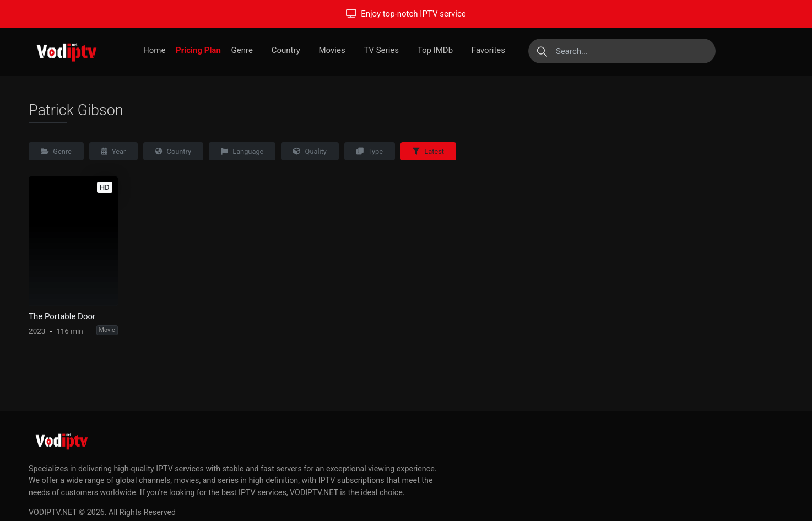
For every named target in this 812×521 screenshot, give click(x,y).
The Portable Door (62, 316)
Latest (428, 151)
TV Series (381, 50)
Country (286, 50)
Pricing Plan (198, 50)
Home (154, 50)
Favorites (488, 50)
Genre (242, 50)
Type (370, 151)
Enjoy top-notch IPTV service (406, 14)
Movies (332, 50)
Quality (310, 151)
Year (114, 151)
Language (242, 151)
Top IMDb (435, 50)
